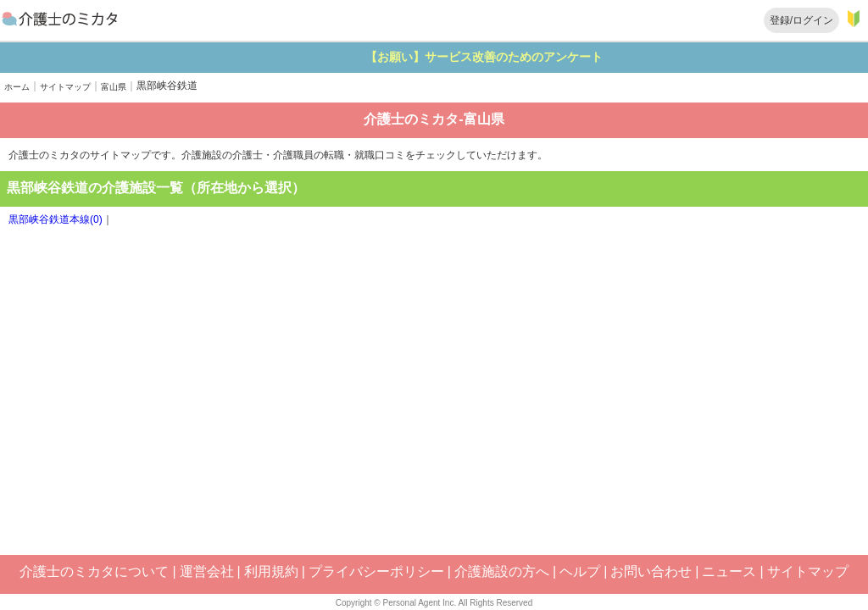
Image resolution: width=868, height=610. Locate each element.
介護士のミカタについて (94, 571)
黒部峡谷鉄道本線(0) (56, 219)
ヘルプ (580, 571)
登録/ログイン (801, 20)
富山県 (114, 87)
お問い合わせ (651, 571)
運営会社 (207, 571)
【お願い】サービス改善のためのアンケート (531, 57)
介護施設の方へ (502, 571)
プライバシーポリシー (376, 571)
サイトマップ (65, 87)
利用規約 (271, 571)
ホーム (17, 87)
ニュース (729, 571)
